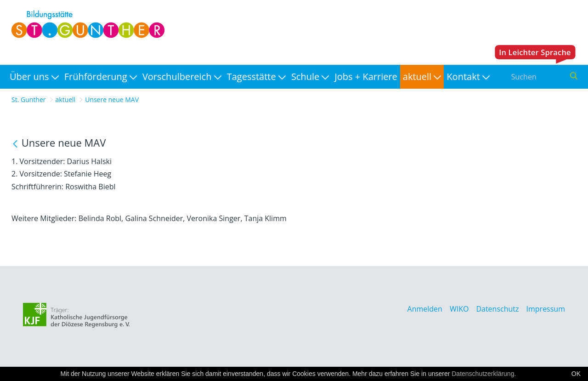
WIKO (459, 309)
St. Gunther (29, 100)
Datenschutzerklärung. (484, 374)
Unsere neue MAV (112, 100)
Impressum (546, 309)
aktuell (66, 100)
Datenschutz (497, 309)
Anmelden (425, 309)
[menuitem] (34, 77)
